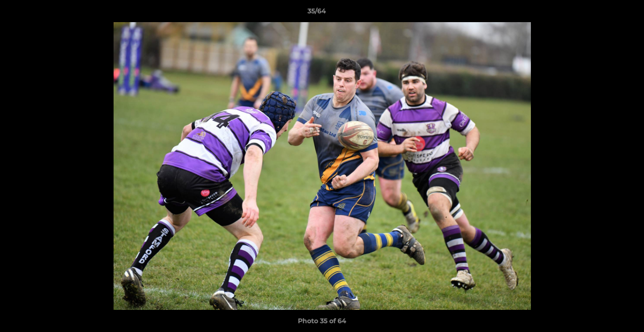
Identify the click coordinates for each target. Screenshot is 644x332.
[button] (605, 13)
